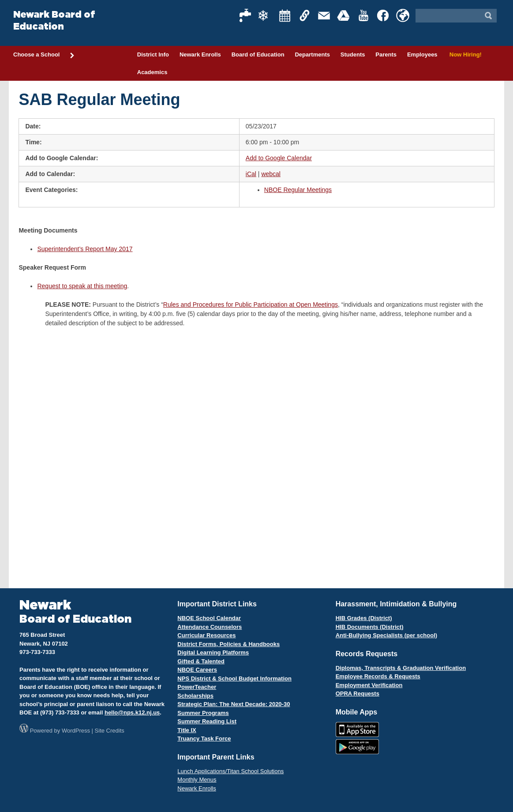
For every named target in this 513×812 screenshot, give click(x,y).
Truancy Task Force (204, 739)
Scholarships (195, 696)
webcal (271, 174)
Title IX (187, 730)
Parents (386, 55)
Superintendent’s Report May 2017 (85, 249)
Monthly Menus (197, 780)
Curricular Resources (206, 635)
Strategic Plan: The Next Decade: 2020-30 (234, 704)
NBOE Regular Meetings (298, 190)
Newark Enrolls (200, 55)
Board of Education (258, 55)
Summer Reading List (207, 721)
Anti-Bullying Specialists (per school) (386, 635)
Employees (422, 55)
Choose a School (44, 55)
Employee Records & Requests (378, 676)
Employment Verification (369, 685)
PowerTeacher (197, 687)
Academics (152, 72)
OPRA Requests (358, 694)
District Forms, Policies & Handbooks (228, 644)
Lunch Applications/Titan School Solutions (230, 771)
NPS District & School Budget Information (234, 679)
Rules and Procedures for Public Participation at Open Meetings (251, 304)
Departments (312, 55)
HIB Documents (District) (370, 627)
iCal (251, 174)
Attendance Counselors (210, 627)
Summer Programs (203, 713)
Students (353, 55)
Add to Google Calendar (279, 158)
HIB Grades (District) (364, 618)
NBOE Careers (197, 670)
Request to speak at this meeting (82, 286)
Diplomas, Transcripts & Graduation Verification (401, 668)
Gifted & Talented (201, 661)
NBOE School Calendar (209, 618)
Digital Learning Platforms (213, 652)
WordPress (76, 731)
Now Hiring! (464, 55)
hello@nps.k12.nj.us (132, 712)
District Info (153, 55)
